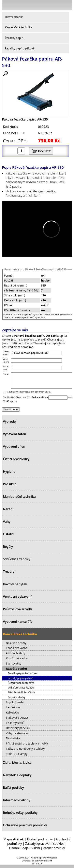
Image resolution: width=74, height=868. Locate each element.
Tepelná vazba (15, 705)
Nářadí (8, 512)
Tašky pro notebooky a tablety (25, 752)
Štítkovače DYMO (17, 721)
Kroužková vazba (17, 661)
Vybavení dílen (14, 449)
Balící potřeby (13, 791)
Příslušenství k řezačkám (21, 695)
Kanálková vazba (17, 651)
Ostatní (9, 537)
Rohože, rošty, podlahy (20, 816)
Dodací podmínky (40, 842)
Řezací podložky (17, 700)
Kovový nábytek (15, 587)
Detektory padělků (18, 731)
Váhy (7, 525)
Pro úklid (10, 487)
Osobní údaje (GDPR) (24, 851)
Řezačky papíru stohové (21, 686)
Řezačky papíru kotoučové (22, 676)
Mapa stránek (14, 842)
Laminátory (13, 710)
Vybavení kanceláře (18, 625)
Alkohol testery (15, 656)
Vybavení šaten (15, 437)
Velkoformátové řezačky (21, 691)
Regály (8, 550)
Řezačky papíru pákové (20, 48)
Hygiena (9, 475)
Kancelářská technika (18, 27)
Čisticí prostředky (16, 462)
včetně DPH (46, 864)
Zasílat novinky (54, 851)
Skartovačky (14, 666)
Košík (68, 5)
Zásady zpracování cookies (45, 847)
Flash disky (13, 741)
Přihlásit (48, 5)
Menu (6, 6)
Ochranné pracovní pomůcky (25, 828)
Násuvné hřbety (16, 646)
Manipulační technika (19, 500)
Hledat (57, 6)
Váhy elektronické (17, 736)
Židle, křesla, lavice (17, 766)
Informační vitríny (17, 803)
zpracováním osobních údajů (36, 395)
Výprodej (10, 424)
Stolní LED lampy (17, 757)
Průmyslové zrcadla (18, 612)
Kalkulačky (13, 715)
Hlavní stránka (14, 17)
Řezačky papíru (15, 38)
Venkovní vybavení (17, 600)
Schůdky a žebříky (17, 562)
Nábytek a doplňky (17, 778)
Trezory (9, 575)
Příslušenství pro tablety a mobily (27, 746)
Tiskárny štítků (15, 726)
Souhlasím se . (29, 395)
